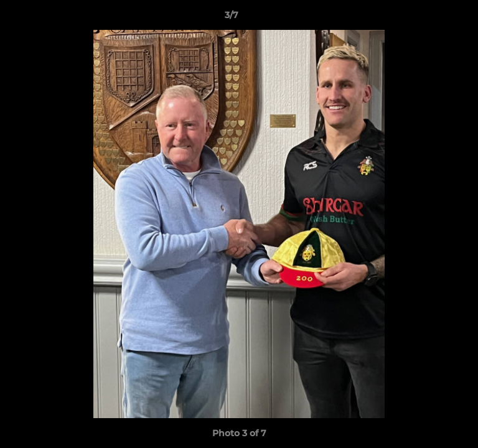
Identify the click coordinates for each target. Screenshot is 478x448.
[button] (433, 18)
